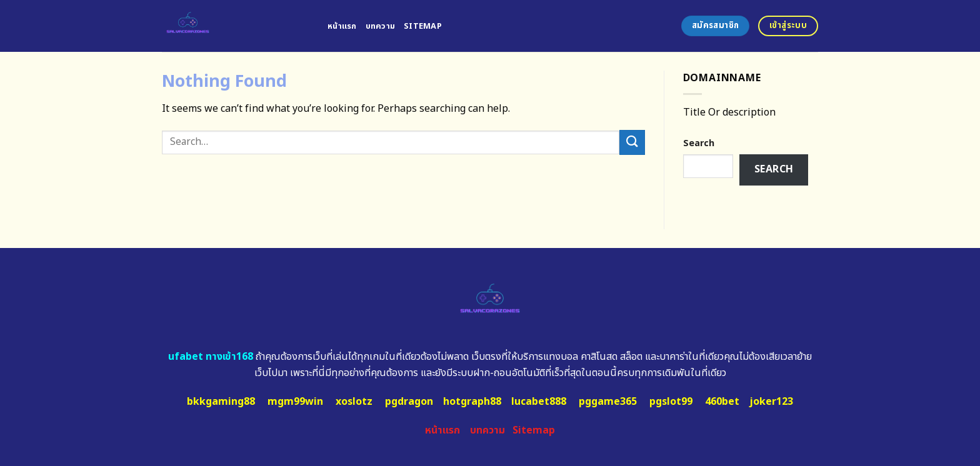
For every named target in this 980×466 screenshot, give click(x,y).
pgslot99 (671, 402)
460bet (722, 402)
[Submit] (632, 142)
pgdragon (409, 402)
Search (699, 143)
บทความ (381, 26)
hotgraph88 (472, 402)
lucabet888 (539, 402)
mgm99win (295, 402)
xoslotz (354, 402)
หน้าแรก (342, 26)
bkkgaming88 (221, 402)
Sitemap (423, 26)
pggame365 (608, 402)
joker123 (771, 402)
